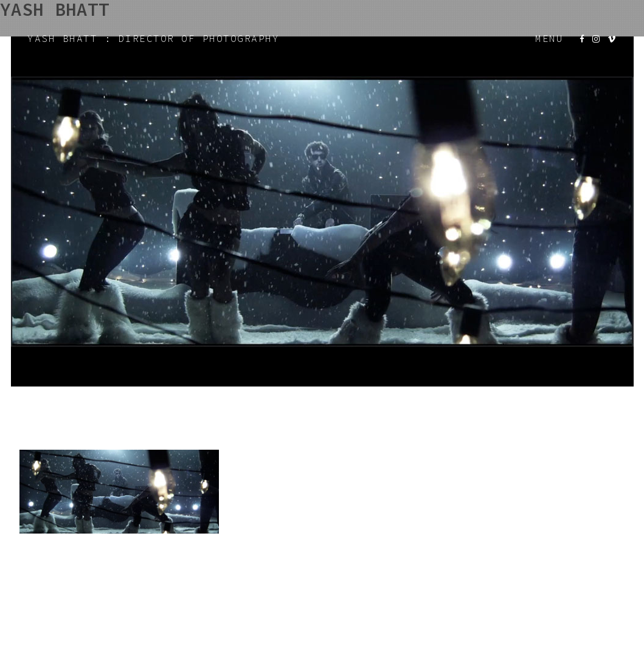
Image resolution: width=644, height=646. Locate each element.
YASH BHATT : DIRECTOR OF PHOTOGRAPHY (153, 38)
